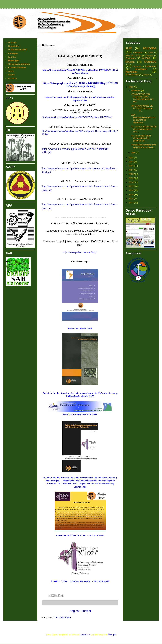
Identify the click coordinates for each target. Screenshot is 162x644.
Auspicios (138, 53)
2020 (131, 174)
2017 (131, 186)
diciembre (136, 91)
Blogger (112, 635)
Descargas (14, 60)
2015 (131, 195)
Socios (11, 75)
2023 (131, 162)
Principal (12, 43)
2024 (131, 158)
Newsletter (132, 72)
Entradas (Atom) (63, 617)
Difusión (130, 62)
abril (134, 153)
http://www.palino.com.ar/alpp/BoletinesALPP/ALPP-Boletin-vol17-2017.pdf (77, 117)
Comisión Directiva (17, 68)
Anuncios (149, 48)
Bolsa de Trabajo (133, 55)
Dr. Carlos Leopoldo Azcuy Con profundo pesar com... (143, 129)
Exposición (137, 66)
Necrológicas (141, 69)
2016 (131, 190)
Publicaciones (132, 75)
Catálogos (13, 53)
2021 (131, 170)
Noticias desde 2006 (80, 329)
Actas (11, 71)
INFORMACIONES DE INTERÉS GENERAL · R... (143, 108)
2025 (131, 87)
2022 (131, 166)
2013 (131, 203)
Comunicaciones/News (19, 64)
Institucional (151, 66)
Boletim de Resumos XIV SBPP (80, 414)
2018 (131, 182)
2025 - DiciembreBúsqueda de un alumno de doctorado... (143, 119)
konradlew (85, 635)
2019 (131, 178)
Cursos (146, 58)
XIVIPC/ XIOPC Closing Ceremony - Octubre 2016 (80, 581)
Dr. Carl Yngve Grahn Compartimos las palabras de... (141, 138)
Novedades (14, 46)
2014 (131, 199)
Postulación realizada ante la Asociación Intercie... (143, 146)
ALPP (129, 48)
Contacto (12, 78)
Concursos (131, 58)
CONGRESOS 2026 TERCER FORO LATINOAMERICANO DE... (142, 98)
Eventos (12, 57)
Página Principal (80, 611)
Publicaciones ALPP (18, 50)
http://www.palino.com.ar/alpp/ (80, 252)
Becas (151, 53)
